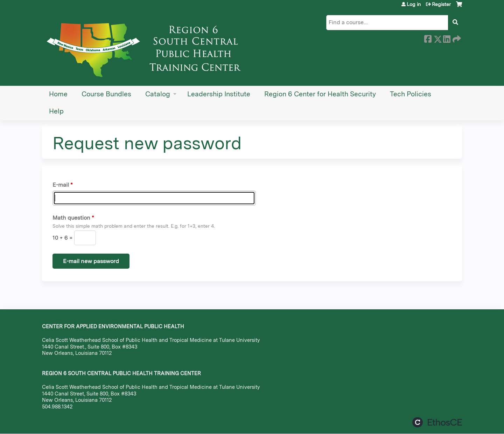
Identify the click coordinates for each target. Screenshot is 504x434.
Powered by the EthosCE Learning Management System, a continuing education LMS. (437, 422)
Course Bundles (106, 94)
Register (441, 4)
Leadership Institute (219, 94)
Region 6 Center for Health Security (320, 94)
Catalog (158, 94)
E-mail (61, 185)
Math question (71, 218)
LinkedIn (447, 38)
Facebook (428, 38)
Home (58, 94)
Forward (456, 38)
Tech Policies (411, 94)
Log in (414, 4)
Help (56, 111)
